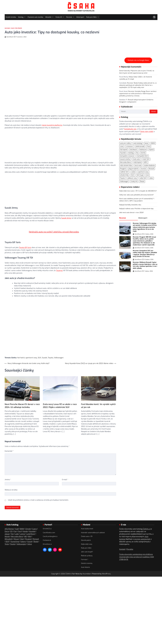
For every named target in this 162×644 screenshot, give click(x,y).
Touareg (59, 266)
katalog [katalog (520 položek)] (131, 153)
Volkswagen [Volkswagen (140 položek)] (124, 181)
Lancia (22, 528)
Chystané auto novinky (35, 17)
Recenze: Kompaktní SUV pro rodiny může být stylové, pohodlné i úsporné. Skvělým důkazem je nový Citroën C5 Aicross (145, 254)
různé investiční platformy (52, 125)
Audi (17, 523)
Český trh (60, 17)
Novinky (8, 28)
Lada (17, 528)
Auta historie (85, 561)
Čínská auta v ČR (87, 530)
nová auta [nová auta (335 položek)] (138, 166)
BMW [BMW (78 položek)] (153, 143)
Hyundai (32, 525)
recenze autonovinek (142, 533)
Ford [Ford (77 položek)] (149, 146)
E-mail (65, 473)
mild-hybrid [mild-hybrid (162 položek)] (137, 162)
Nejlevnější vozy (87, 538)
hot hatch (21, 353)
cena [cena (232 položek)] (122, 146)
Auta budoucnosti (87, 523)
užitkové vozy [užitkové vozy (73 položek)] (132, 178)
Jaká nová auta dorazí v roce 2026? (132, 213)
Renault (36, 533)
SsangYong (15, 535)
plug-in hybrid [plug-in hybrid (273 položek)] (133, 169)
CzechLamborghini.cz (50, 530)
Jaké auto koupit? (87, 546)
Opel (22, 533)
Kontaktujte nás (130, 129)
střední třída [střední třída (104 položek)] (124, 175)
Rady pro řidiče (93, 17)
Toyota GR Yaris (25, 243)
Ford (20, 525)
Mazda (7, 530)
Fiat (15, 525)
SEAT (7, 535)
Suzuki (45, 353)
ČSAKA (68, 568)
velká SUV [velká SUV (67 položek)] (143, 178)
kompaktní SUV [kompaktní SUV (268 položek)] (143, 156)
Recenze (70, 17)
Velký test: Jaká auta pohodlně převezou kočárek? (136, 195)
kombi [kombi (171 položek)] (143, 153)
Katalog (22, 17)
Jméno (8, 473)
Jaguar (7, 528)
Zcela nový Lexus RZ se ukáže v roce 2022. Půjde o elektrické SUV (60, 397)
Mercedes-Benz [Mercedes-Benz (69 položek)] (125, 162)
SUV (40, 353)
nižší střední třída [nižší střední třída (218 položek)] (126, 166)
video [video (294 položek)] (151, 178)
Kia (12, 528)
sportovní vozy (31, 353)
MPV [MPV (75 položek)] (146, 162)
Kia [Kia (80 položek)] (137, 153)
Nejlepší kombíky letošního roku (130, 205)
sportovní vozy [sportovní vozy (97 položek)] (143, 172)
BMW (22, 523)
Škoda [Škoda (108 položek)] (142, 181)
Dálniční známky (87, 557)
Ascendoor (87, 568)
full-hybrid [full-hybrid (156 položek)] (124, 150)
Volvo (30, 538)
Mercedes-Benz (17, 530)
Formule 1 (85, 553)
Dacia (7, 525)
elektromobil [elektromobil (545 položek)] (140, 146)
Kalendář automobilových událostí (93, 526)
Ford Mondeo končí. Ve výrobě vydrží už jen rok (98, 400)
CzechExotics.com (49, 526)
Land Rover (31, 528)
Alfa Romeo (9, 523)
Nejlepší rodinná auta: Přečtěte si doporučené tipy (136, 209)
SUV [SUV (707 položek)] (133, 175)
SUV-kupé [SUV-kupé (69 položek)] (140, 175)
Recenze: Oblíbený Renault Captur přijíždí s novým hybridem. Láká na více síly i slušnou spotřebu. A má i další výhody (145, 265)
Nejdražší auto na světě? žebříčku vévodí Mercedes (54, 229)
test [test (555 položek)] (148, 175)
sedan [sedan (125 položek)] (133, 172)
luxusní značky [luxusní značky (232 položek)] (125, 159)
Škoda (36, 535)
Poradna (130, 543)
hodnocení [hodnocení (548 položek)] (143, 150)
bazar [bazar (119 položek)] (147, 143)
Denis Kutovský (125, 71)
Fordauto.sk (47, 534)
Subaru (23, 535)
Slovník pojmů (86, 534)
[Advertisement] (60, 145)
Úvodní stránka (11, 17)
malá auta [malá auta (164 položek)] (136, 159)
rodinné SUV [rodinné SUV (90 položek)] (124, 172)
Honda (25, 525)
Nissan (16, 533)
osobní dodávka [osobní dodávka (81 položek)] (149, 166)
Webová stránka (11, 484)
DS (11, 525)
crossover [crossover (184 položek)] (129, 146)
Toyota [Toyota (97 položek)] (122, 178)
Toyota (50, 353)
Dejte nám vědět (147, 132)
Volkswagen (59, 353)
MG (26, 530)
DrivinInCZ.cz (47, 523)
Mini (30, 530)
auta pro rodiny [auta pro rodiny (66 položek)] (125, 143)
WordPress (106, 568)
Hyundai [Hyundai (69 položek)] (123, 153)
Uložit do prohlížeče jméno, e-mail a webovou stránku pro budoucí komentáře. (38, 494)
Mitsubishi (9, 533)
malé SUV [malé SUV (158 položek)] (146, 159)
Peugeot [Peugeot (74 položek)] (123, 169)
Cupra (35, 523)
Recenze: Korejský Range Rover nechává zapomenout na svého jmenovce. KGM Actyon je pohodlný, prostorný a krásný (138, 94)
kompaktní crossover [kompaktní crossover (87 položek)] (127, 156)
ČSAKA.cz (146, 523)
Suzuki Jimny (66, 218)
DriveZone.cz (47, 538)
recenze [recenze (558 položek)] (143, 169)
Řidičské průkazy (87, 550)
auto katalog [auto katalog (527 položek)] (138, 143)
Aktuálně (49, 17)
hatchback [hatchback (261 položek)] (133, 150)
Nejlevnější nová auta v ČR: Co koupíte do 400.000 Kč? (138, 191)
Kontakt (122, 543)
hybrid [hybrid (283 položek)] (151, 150)
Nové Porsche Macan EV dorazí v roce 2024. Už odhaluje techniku (22, 397)
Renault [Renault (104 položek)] (151, 169)
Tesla (7, 538)
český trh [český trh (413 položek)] (134, 181)
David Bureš (9, 37)
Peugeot (28, 533)
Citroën (28, 523)
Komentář (9, 445)
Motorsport (80, 17)
